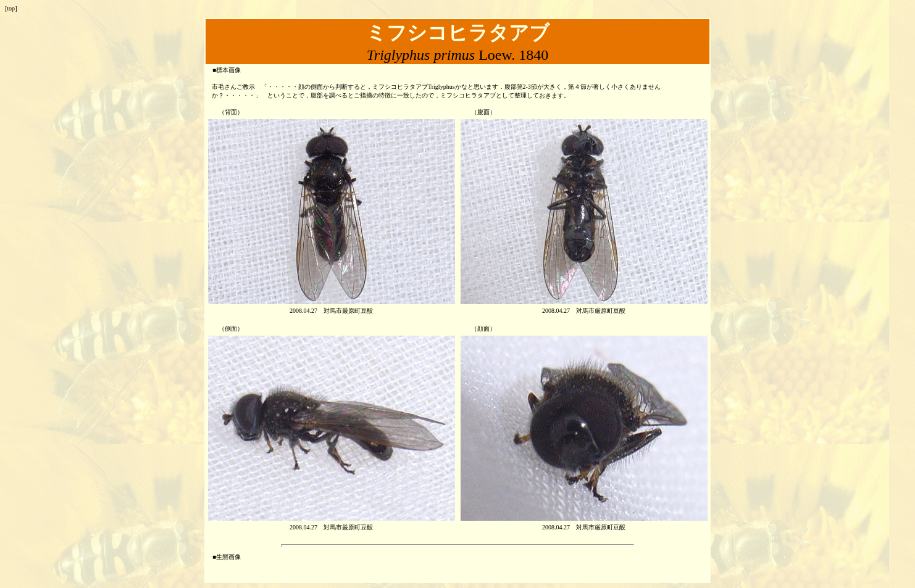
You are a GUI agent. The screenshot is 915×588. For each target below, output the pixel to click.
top (11, 8)
